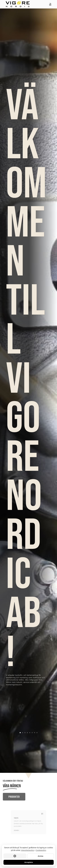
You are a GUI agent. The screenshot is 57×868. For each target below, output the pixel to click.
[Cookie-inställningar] (15, 856)
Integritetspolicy (28, 850)
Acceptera (28, 862)
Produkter (14, 797)
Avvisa (40, 856)
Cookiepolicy (41, 850)
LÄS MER (19, 828)
